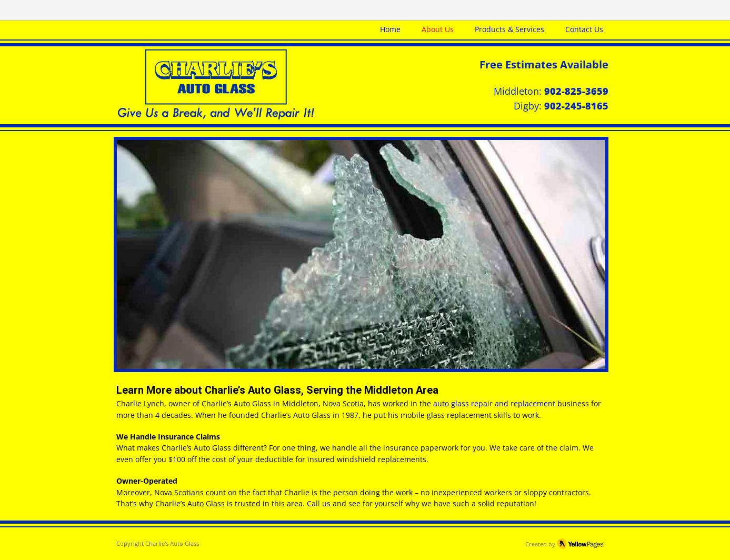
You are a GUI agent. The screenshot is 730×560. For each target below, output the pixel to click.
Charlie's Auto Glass (172, 543)
